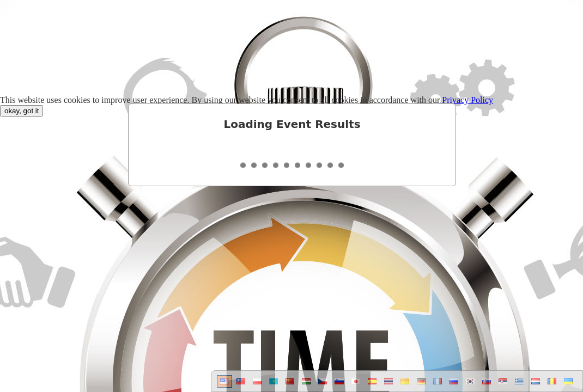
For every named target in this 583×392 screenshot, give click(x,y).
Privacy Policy (467, 100)
